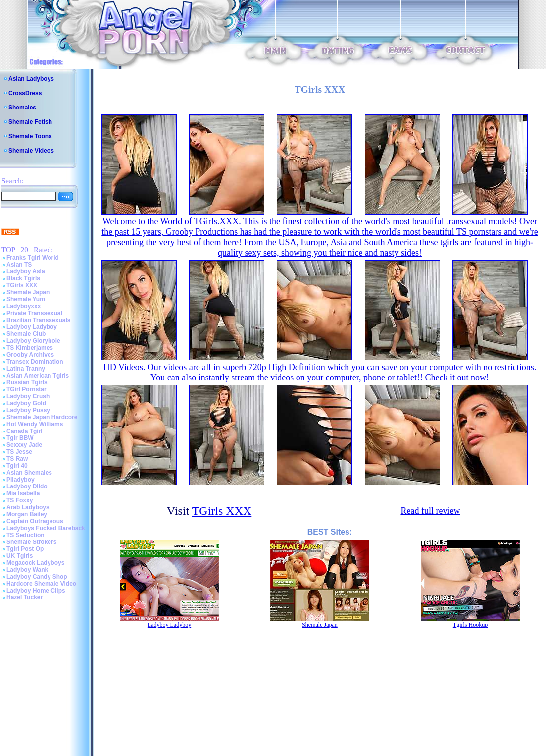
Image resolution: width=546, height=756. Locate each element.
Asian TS (19, 265)
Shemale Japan (28, 292)
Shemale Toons (30, 136)
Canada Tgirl (25, 431)
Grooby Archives (30, 355)
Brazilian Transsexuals (38, 320)
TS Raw (17, 459)
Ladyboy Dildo (27, 486)
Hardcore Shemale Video (41, 584)
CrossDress (25, 93)
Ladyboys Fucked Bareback (46, 528)
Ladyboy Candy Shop (37, 577)
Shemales (22, 108)
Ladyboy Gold (26, 403)
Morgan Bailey (27, 514)
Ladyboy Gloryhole (33, 341)
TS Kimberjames (30, 348)
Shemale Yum (26, 299)
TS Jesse (19, 452)
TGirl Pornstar (26, 389)
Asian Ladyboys (31, 79)
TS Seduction (25, 535)
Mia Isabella (23, 493)
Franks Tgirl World (33, 258)
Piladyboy (21, 480)
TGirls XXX (22, 285)
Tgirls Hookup (470, 625)
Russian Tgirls (27, 382)
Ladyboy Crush (28, 396)
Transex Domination (35, 362)
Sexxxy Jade (24, 445)
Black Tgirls (23, 278)
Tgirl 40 (17, 466)
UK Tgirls (20, 556)
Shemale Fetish (30, 122)
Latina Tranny (26, 369)
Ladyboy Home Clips (36, 591)
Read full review (430, 511)
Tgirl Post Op (25, 549)
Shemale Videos (31, 151)
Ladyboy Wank (27, 570)
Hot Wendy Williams (35, 424)
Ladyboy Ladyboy (32, 327)
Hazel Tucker (25, 597)
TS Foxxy (20, 500)
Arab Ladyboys (28, 507)
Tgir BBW (20, 438)
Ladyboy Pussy (28, 410)
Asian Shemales (29, 473)
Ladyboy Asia (26, 271)
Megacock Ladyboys (35, 563)
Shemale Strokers (31, 542)
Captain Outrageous (35, 521)
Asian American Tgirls (38, 376)
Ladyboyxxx (24, 306)
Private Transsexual (34, 313)
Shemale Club (26, 334)
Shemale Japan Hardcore (42, 417)
